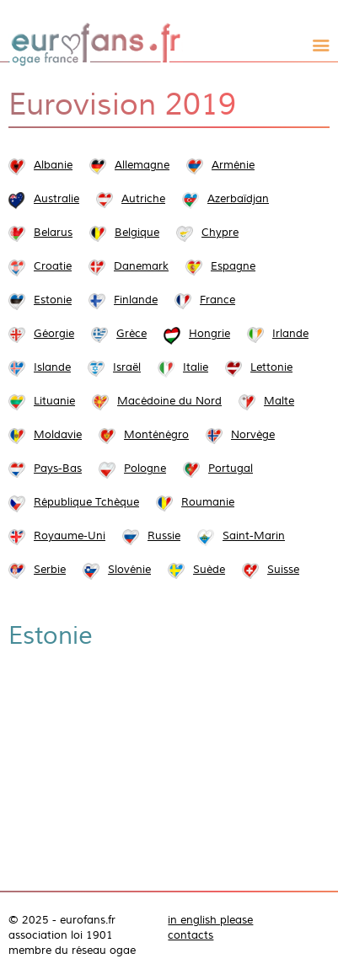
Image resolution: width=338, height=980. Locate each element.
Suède (209, 570)
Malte (279, 401)
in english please (210, 920)
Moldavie (58, 435)
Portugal (231, 469)
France (217, 300)
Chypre (220, 233)
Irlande (290, 334)
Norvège (253, 435)
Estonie (53, 300)
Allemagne (142, 165)
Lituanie (54, 401)
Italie (196, 367)
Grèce (131, 334)
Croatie (53, 266)
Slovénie (129, 570)
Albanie (53, 165)
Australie (56, 199)
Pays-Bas (58, 469)
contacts (190, 935)
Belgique (137, 233)
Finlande (136, 300)
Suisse (283, 570)
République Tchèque (86, 502)
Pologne (145, 469)
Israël (127, 367)
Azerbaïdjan (238, 199)
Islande (52, 367)
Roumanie (208, 502)
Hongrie (209, 334)
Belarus (53, 233)
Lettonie (271, 367)
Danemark (141, 266)
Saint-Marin (254, 536)
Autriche (143, 199)
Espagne (233, 266)
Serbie (50, 570)
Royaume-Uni (70, 536)
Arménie (233, 165)
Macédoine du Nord (169, 401)
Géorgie (54, 334)
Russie (164, 536)
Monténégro (156, 435)
